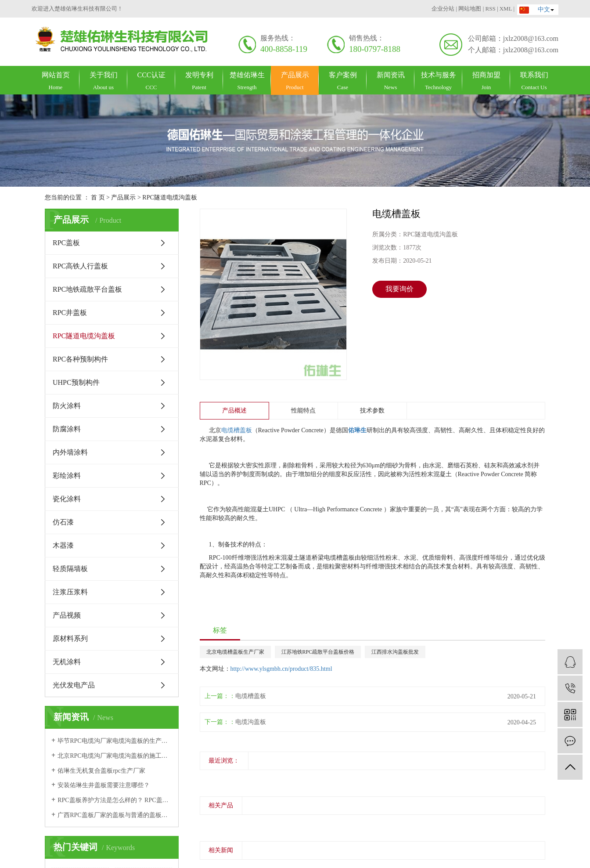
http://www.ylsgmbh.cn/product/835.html (281, 669)
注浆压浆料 (70, 592)
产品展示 (295, 81)
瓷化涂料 (67, 499)
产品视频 (67, 615)
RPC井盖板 (70, 313)
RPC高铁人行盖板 (80, 266)
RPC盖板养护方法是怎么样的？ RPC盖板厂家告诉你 (115, 800)
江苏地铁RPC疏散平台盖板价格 (318, 652)
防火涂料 (67, 406)
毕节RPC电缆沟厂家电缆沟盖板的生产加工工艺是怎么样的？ (115, 741)
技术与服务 (438, 81)
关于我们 (103, 81)
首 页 (98, 197)
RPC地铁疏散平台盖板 (87, 289)
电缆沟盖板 (251, 722)
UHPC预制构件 (76, 382)
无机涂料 (67, 662)
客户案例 (343, 81)
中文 (534, 9)
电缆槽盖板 (237, 430)
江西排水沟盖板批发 (395, 652)
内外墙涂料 (70, 452)
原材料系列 (70, 638)
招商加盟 (486, 81)
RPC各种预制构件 (80, 359)
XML (506, 9)
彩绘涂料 (67, 476)
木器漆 (63, 545)
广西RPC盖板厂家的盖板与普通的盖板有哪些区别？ (115, 815)
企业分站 (443, 9)
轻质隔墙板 (70, 569)
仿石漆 (63, 522)
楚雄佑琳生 (247, 81)
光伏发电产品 (74, 685)
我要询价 (399, 289)
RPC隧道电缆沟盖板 (169, 197)
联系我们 (534, 81)
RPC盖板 (66, 243)
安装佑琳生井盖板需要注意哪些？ (104, 785)
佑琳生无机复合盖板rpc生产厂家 (101, 771)
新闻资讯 (390, 81)
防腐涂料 (67, 429)
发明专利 (199, 81)
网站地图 (470, 9)
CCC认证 (151, 81)
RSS (490, 9)
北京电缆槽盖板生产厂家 (235, 652)
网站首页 (56, 81)
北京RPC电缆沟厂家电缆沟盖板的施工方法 (115, 756)
